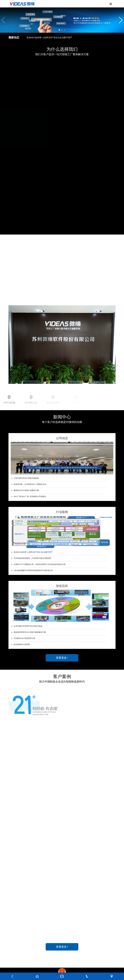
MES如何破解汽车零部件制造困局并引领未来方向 (33, 570)
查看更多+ (62, 658)
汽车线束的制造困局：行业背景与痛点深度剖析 (32, 558)
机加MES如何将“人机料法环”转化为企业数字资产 (49, 38)
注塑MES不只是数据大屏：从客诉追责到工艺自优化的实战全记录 (40, 564)
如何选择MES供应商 (22, 644)
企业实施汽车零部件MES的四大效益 (28, 626)
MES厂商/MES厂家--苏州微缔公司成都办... (30, 496)
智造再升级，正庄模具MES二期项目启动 (30, 484)
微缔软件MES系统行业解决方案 (26, 490)
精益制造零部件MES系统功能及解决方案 (30, 632)
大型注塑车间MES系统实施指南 (26, 478)
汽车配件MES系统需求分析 (24, 638)
